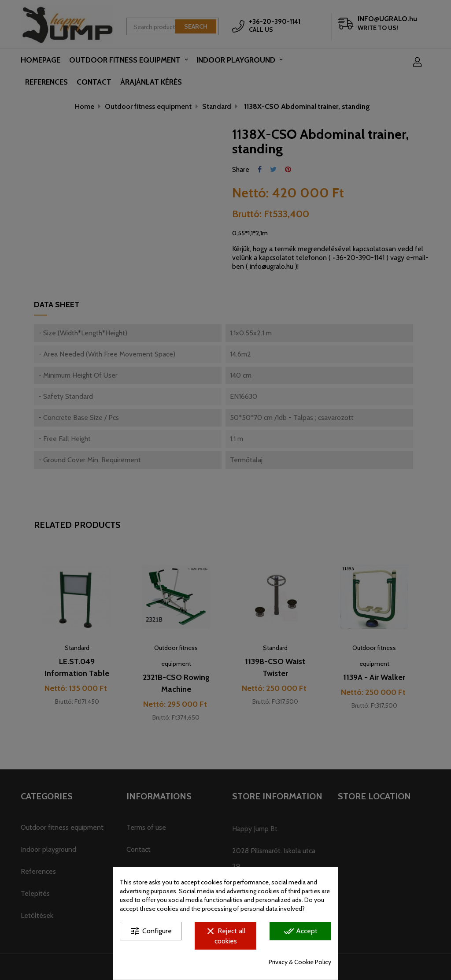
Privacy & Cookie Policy (300, 962)
